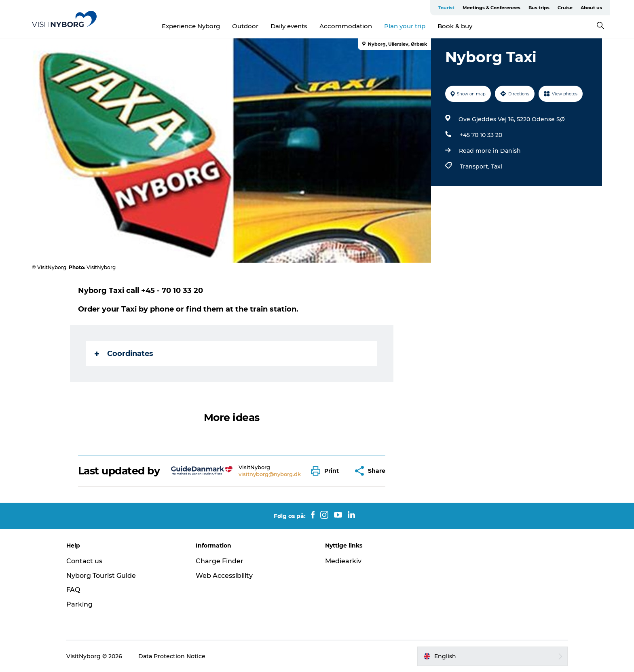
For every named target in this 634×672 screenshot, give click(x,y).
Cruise (565, 8)
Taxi (497, 166)
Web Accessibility (224, 576)
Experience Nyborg (191, 26)
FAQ (73, 590)
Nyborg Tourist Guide (101, 576)
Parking (79, 604)
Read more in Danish (490, 151)
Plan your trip (405, 26)
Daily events (289, 26)
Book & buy (455, 26)
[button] (327, 471)
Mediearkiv (343, 561)
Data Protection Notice (172, 656)
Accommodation (346, 26)
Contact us (84, 561)
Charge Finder (220, 561)
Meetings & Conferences (491, 8)
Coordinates (124, 354)
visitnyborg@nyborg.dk (270, 474)
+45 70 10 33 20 (481, 135)
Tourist (446, 8)
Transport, (475, 166)
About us (591, 8)
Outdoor (245, 26)
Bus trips (539, 8)
